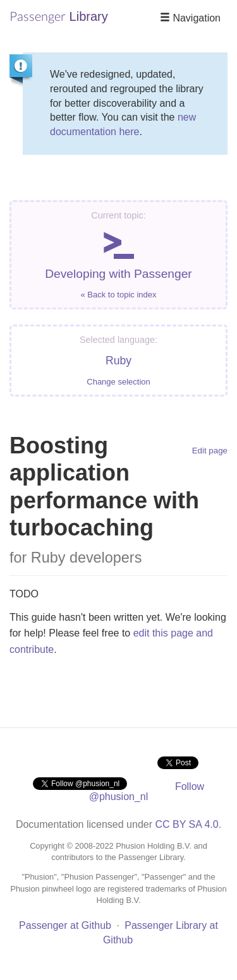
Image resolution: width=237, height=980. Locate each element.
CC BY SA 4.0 (186, 824)
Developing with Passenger (118, 255)
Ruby (118, 361)
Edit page (210, 451)
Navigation (190, 18)
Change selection (118, 382)
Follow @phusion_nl (147, 792)
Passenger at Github (65, 925)
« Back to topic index (119, 295)
